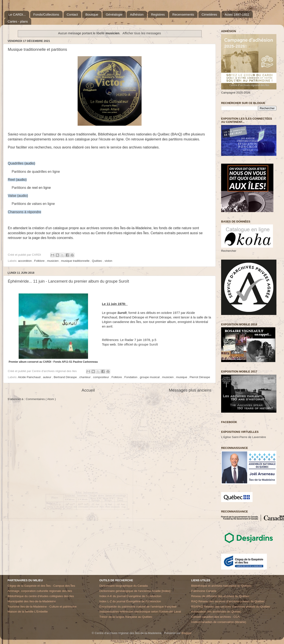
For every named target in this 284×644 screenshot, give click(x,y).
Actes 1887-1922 (237, 14)
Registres (158, 14)
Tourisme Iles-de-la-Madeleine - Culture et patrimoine (42, 607)
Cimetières (209, 14)
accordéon (25, 261)
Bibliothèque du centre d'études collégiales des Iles (41, 596)
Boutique (92, 14)
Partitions (19, 188)
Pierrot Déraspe (200, 377)
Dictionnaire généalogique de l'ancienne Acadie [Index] (135, 591)
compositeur (101, 377)
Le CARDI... (17, 14)
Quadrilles (16, 163)
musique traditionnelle (76, 261)
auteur (47, 377)
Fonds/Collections (46, 14)
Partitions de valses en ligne (33, 204)
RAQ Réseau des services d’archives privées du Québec (228, 601)
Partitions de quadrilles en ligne (36, 172)
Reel (11, 180)
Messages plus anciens (190, 390)
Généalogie (114, 14)
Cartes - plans (18, 21)
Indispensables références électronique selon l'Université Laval (140, 612)
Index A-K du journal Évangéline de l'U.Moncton (130, 596)
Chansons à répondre (24, 212)
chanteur (85, 377)
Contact (72, 14)
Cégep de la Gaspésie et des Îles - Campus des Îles (41, 586)
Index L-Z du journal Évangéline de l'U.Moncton (130, 601)
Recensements (183, 14)
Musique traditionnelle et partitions (37, 49)
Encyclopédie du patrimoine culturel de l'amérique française (138, 607)
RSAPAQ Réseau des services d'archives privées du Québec (231, 607)
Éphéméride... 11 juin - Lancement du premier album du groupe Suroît (68, 281)
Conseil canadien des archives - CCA (215, 617)
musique (182, 377)
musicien (53, 261)
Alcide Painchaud (30, 377)
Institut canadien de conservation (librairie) (219, 622)
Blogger (186, 633)
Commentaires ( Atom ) (41, 399)
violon (109, 261)
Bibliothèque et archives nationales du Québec (221, 586)
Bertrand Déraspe (66, 377)
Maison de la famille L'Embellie (28, 612)
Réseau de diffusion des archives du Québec (220, 596)
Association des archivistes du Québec (216, 612)
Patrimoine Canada (204, 591)
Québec (97, 261)
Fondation (131, 377)
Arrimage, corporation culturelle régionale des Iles (40, 591)
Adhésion (137, 14)
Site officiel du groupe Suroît (138, 344)
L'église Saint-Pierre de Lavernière (244, 437)
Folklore (40, 261)
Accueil (88, 390)
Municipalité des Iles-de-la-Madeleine (32, 601)
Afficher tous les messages (142, 33)
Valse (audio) (18, 196)
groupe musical (150, 377)
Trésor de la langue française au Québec (126, 617)
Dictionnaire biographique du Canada (123, 586)
